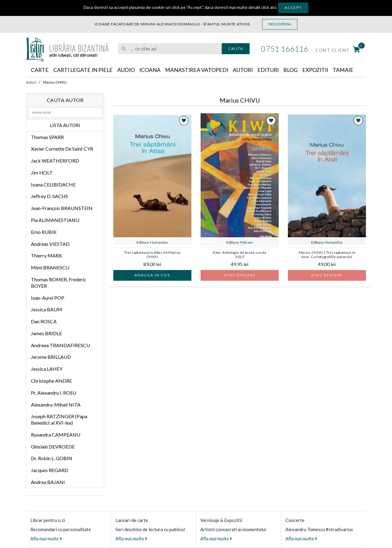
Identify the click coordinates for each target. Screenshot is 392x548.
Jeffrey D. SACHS (49, 196)
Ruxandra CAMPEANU (56, 435)
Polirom (246, 242)
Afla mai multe (46, 539)
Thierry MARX (46, 256)
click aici (269, 7)
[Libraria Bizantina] (67, 48)
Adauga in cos (152, 275)
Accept (293, 8)
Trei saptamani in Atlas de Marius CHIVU (153, 255)
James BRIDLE (46, 333)
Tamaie (350, 70)
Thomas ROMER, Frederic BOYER (59, 283)
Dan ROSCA (44, 322)
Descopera (280, 24)
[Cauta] (124, 49)
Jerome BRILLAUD (51, 357)
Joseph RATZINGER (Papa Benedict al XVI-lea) (59, 420)
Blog (295, 70)
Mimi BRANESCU (50, 268)
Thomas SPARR (47, 137)
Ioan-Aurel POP (48, 298)
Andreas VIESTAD (50, 244)
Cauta (236, 49)
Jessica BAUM (47, 310)
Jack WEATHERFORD (55, 161)
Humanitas (159, 242)
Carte (40, 70)
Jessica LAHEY (47, 369)
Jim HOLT (42, 173)
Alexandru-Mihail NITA (56, 405)
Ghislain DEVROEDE (53, 447)
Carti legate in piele (84, 70)
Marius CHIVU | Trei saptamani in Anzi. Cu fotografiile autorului (327, 255)
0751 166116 (285, 49)
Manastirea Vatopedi (200, 70)
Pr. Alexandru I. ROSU (54, 393)
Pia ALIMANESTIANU (55, 220)
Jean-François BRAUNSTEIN (62, 208)
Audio (128, 70)
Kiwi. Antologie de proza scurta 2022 (239, 255)
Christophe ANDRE (51, 381)
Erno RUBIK (44, 232)
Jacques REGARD (50, 470)
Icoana (152, 70)
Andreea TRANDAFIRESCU (60, 345)
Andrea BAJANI (48, 482)
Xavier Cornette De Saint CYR (62, 149)
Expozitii (321, 70)
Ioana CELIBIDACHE (53, 184)
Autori (246, 70)
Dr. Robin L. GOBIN (52, 458)
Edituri (272, 70)
